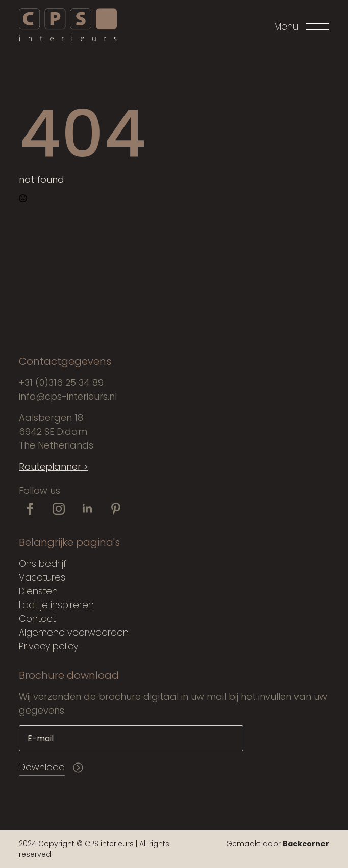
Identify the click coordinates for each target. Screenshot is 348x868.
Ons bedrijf (43, 563)
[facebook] (30, 509)
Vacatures (42, 577)
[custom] (116, 509)
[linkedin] (87, 509)
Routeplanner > (54, 467)
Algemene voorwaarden (74, 632)
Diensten (38, 591)
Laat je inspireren (56, 605)
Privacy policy (48, 646)
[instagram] (59, 509)
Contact (37, 619)
